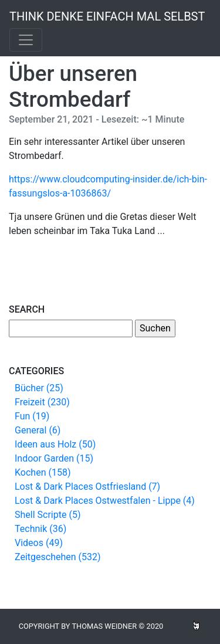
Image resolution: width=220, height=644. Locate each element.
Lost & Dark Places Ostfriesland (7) (87, 487)
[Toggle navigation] (26, 40)
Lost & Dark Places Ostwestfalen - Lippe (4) (105, 501)
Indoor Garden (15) (54, 458)
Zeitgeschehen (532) (58, 557)
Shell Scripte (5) (48, 515)
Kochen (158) (43, 472)
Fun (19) (32, 416)
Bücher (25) (39, 388)
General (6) (38, 430)
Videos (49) (39, 543)
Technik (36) (40, 529)
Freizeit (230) (42, 402)
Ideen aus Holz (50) (55, 444)
